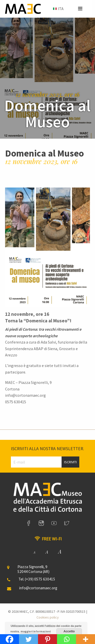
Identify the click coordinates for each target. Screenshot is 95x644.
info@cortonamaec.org (38, 588)
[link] (29, 523)
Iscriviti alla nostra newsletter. (48, 449)
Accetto (69, 631)
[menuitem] (58, 9)
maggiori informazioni (36, 631)
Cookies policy (48, 617)
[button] (80, 9)
